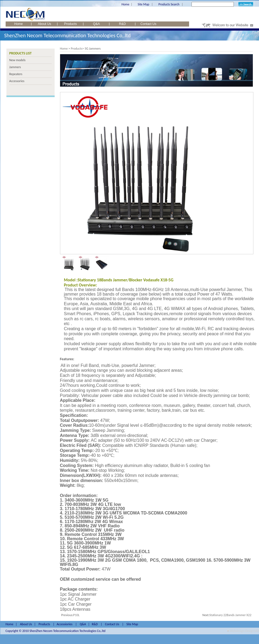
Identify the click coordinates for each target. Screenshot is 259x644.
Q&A (96, 24)
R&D (122, 24)
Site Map (143, 4)
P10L (76, 615)
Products (70, 24)
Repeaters (16, 74)
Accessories (17, 81)
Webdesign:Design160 (244, 631)
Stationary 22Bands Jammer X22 (230, 615)
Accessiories (64, 624)
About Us (44, 24)
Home (125, 4)
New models (18, 60)
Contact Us (148, 24)
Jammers (15, 67)
